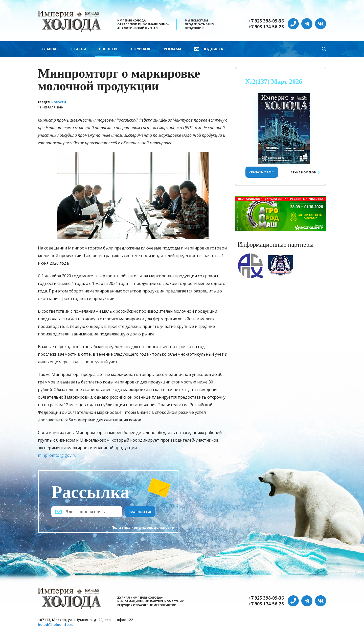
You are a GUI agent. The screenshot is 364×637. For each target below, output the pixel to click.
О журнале (140, 49)
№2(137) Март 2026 (274, 82)
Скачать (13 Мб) (262, 172)
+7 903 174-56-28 (266, 27)
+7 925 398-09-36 (266, 21)
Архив (303, 172)
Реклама (173, 49)
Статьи (79, 49)
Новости (108, 49)
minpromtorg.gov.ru (57, 455)
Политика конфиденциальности (143, 527)
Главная (50, 49)
